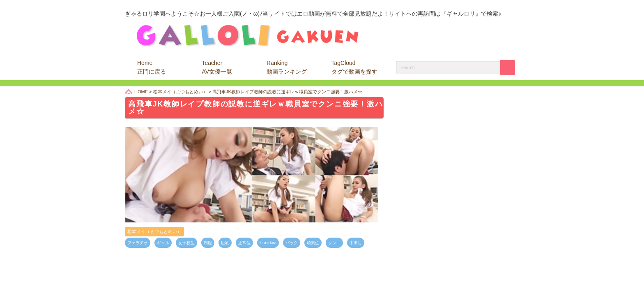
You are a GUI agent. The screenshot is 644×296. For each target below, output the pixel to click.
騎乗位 (313, 243)
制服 (208, 243)
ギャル (163, 243)
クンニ (334, 243)
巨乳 (225, 243)
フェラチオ (138, 243)
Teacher (217, 67)
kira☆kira (268, 243)
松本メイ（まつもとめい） (154, 231)
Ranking (287, 67)
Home (152, 67)
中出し (356, 243)
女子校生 (186, 243)
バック (292, 243)
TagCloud (354, 67)
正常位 (244, 243)
